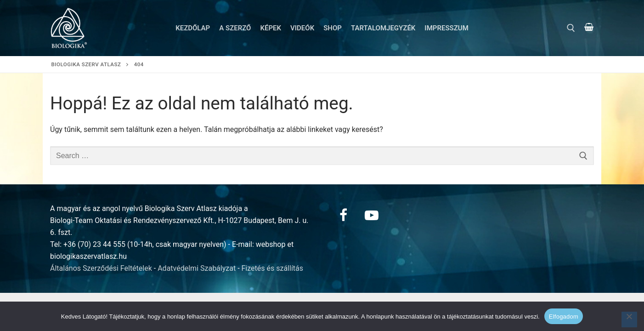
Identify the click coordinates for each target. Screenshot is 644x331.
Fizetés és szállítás (273, 268)
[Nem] (629, 320)
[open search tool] (571, 28)
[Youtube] (372, 215)
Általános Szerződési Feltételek (101, 268)
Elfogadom (564, 317)
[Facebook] (343, 215)
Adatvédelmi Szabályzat (197, 268)
